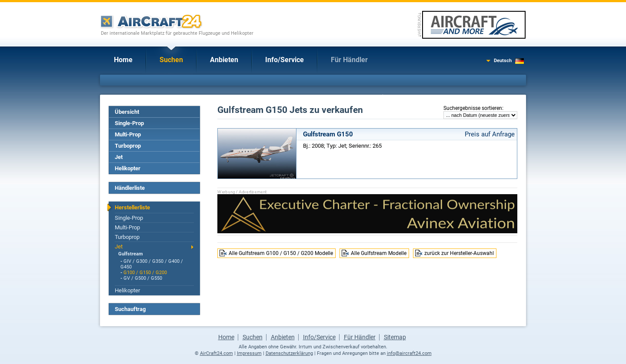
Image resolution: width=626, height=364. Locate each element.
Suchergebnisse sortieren (473, 108)
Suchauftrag (130, 309)
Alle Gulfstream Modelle (379, 253)
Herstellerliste (132, 207)
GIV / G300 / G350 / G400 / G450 (152, 264)
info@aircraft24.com (409, 353)
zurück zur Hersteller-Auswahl (459, 253)
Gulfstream (131, 254)
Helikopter (128, 168)
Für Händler (349, 60)
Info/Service (285, 60)
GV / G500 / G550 (143, 278)
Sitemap (395, 337)
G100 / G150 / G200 (145, 273)
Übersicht (127, 112)
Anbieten (224, 60)
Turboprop (128, 146)
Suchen (171, 60)
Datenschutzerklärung (289, 353)
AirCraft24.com (216, 353)
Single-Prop (129, 123)
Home (123, 60)
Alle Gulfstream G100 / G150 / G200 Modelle (281, 253)
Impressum (249, 353)
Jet (119, 157)
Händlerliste (130, 188)
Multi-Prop (128, 134)
